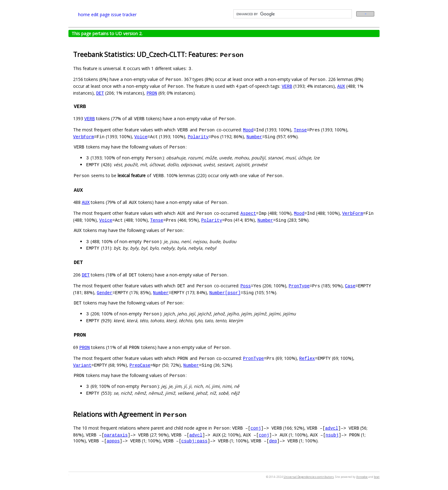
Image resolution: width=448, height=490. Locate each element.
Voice (141, 137)
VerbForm (84, 137)
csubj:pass (194, 441)
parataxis (116, 435)
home (84, 14)
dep (273, 441)
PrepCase (140, 365)
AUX (341, 86)
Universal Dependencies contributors (309, 477)
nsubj (332, 435)
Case (350, 286)
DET (100, 93)
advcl (332, 428)
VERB (287, 86)
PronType (299, 286)
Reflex (307, 358)
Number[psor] (225, 292)
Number (254, 137)
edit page (100, 14)
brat (377, 477)
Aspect (248, 213)
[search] (292, 14)
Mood (248, 130)
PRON (152, 93)
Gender (105, 292)
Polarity (198, 137)
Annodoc (362, 477)
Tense (300, 130)
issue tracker (124, 14)
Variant (82, 365)
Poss (246, 286)
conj (256, 428)
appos (113, 441)
